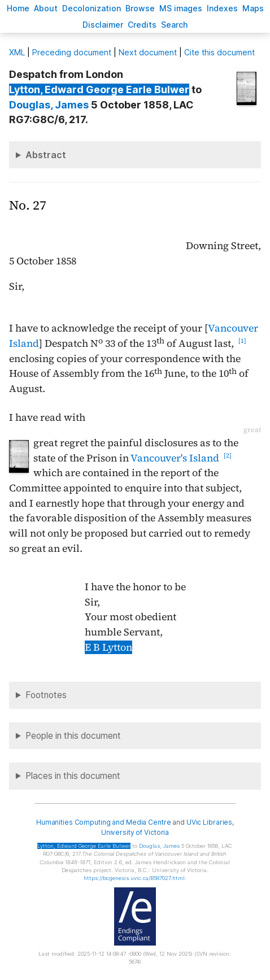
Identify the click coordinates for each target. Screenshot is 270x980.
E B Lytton (108, 647)
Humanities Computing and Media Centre (104, 822)
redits (142, 25)
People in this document (73, 736)
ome (18, 8)
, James (49, 105)
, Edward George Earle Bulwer (99, 90)
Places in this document (73, 776)
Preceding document (72, 52)
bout (46, 8)
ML (17, 52)
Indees (222, 8)
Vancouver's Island (175, 458)
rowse (140, 8)
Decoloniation (92, 8)
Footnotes (46, 695)
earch (175, 25)
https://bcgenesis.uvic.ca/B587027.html (134, 878)
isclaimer (103, 25)
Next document (148, 52)
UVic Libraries (209, 822)
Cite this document (219, 52)
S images (181, 8)
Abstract (46, 155)
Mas (253, 8)
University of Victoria (135, 832)
